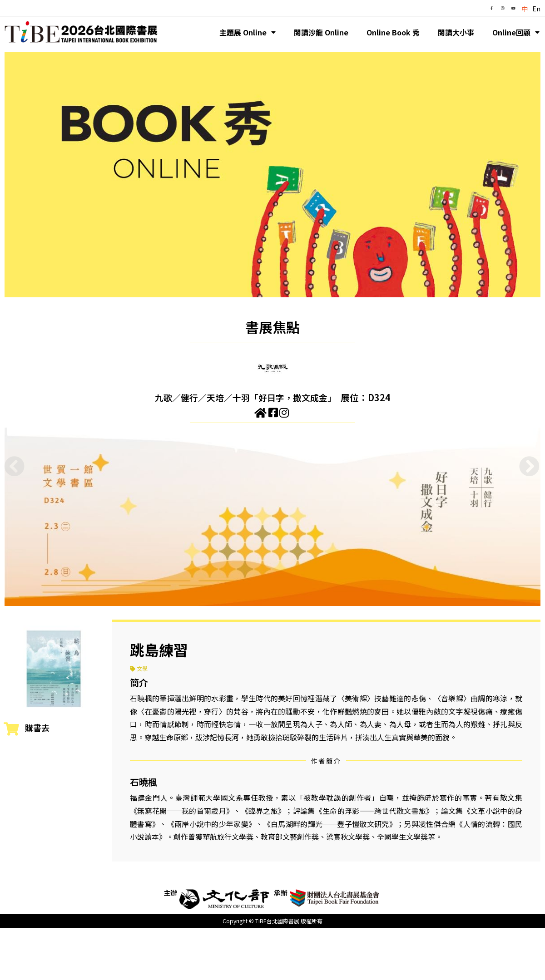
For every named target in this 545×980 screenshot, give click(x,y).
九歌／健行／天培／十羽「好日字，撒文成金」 (245, 397)
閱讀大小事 (456, 32)
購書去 (37, 728)
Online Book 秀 (393, 32)
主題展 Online (248, 32)
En (536, 9)
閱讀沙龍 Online (321, 32)
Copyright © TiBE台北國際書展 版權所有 (272, 921)
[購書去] (11, 729)
